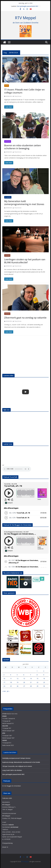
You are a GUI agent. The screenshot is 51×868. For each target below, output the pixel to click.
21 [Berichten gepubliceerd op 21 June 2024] (31, 682)
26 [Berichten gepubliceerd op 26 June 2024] (18, 686)
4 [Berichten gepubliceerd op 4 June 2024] (11, 675)
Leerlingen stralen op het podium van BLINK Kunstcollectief (25, 261)
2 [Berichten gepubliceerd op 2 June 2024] (44, 671)
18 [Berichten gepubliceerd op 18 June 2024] (11, 682)
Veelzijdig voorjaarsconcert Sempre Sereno (16, 758)
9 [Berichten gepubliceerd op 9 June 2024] (44, 675)
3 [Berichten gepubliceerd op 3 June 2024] (4, 675)
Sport (7, 86)
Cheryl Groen (18, 96)
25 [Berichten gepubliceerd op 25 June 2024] (11, 686)
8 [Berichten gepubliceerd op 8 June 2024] (37, 675)
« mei (4, 691)
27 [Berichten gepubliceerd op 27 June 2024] (24, 686)
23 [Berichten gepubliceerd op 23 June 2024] (44, 682)
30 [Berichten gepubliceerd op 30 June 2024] (44, 686)
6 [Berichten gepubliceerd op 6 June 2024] (24, 675)
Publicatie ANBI (7, 798)
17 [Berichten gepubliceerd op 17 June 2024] (4, 682)
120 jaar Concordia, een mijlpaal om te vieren (17, 766)
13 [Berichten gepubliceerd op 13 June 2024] (24, 678)
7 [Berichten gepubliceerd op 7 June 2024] (30, 675)
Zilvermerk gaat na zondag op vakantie (25, 318)
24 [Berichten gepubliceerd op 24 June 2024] (4, 686)
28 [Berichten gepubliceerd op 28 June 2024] (31, 686)
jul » (8, 691)
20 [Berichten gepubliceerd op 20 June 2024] (24, 682)
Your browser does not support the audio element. (17, 469)
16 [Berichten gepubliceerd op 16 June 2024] (44, 678)
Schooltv (8, 141)
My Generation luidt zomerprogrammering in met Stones (24, 203)
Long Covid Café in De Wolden (12, 770)
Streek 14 (5, 847)
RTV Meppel (25, 18)
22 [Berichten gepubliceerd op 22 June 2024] (37, 682)
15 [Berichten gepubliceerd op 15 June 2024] (37, 678)
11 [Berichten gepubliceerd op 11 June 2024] (11, 678)
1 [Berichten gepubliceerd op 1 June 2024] (37, 671)
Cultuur (7, 255)
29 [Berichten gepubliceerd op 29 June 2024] (37, 686)
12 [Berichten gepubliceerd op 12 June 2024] (18, 678)
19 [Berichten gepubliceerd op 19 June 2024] (18, 682)
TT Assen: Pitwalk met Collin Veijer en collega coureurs (24, 91)
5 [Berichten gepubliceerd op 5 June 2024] (17, 675)
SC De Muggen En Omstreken (12, 786)
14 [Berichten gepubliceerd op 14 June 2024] (31, 678)
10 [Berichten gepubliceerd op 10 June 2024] (4, 678)
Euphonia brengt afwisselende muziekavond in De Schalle (21, 762)
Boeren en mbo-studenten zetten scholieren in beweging (23, 147)
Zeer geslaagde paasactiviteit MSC (28, 6)
